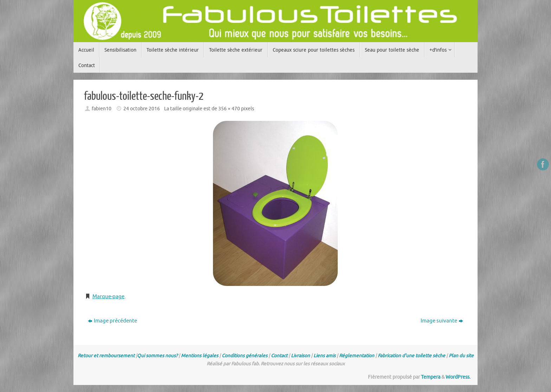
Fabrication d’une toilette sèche (411, 356)
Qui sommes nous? (157, 356)
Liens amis (325, 356)
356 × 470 (229, 109)
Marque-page (108, 297)
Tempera (431, 377)
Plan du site (461, 356)
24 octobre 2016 (142, 109)
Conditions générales (245, 356)
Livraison (300, 356)
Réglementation (357, 356)
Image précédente (112, 321)
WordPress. (458, 377)
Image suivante (442, 321)
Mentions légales (200, 356)
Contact (279, 356)
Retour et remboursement (106, 356)
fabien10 (102, 109)
